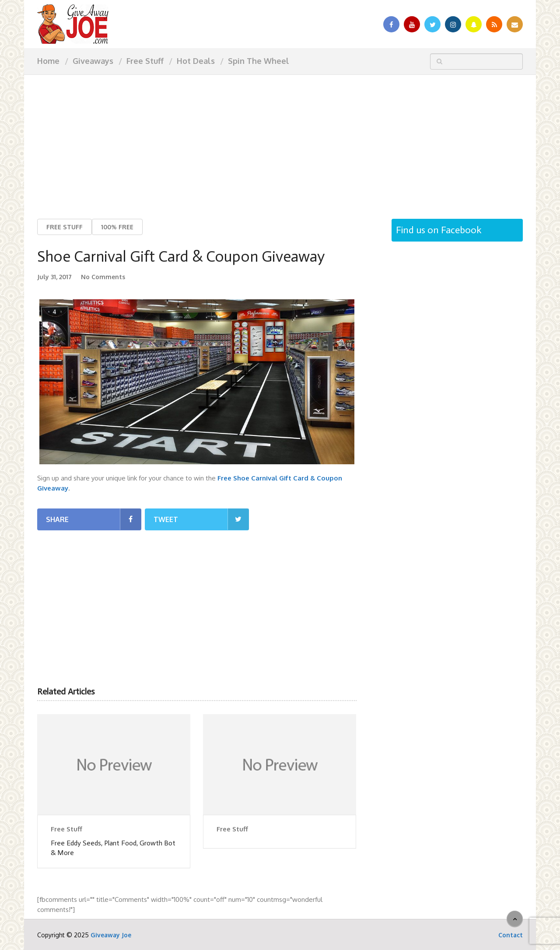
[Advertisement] (280, 140)
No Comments (103, 277)
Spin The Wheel (259, 61)
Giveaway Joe (111, 935)
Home (48, 61)
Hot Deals (196, 61)
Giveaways (93, 61)
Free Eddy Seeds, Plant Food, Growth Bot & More (113, 848)
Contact (511, 935)
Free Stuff (145, 61)
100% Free (117, 227)
